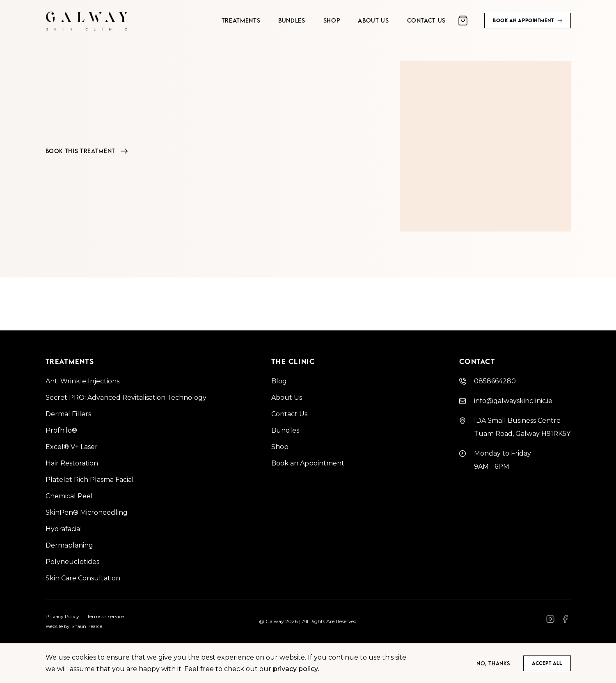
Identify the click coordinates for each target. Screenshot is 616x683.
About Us (287, 398)
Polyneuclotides (72, 562)
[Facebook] (550, 622)
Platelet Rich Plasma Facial (90, 480)
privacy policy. (296, 669)
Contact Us (289, 414)
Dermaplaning (69, 545)
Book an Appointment (308, 463)
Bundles (285, 430)
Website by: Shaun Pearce (74, 626)
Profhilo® (61, 430)
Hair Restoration (72, 463)
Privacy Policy (62, 616)
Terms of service (105, 616)
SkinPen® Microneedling (87, 512)
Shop (280, 447)
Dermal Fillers (68, 414)
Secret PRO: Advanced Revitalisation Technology (126, 398)
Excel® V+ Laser (72, 447)
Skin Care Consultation (83, 578)
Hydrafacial (64, 529)
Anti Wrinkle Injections (82, 381)
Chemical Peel (69, 496)
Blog (279, 381)
